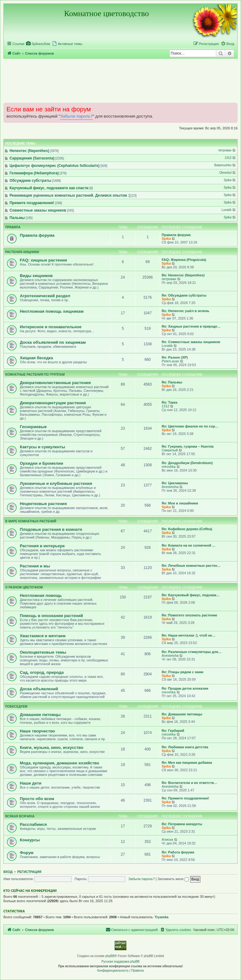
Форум (27, 853)
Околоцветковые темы (43, 652)
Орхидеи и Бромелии (42, 463)
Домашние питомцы (40, 715)
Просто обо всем (37, 799)
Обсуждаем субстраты (31, 181)
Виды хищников (36, 276)
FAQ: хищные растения (43, 260)
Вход (8, 872)
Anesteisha (170, 487)
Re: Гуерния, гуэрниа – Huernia (188, 446)
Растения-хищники (22, 252)
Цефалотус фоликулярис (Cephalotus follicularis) (55, 166)
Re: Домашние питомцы (182, 714)
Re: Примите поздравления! (185, 798)
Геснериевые (33, 427)
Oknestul (228, 173)
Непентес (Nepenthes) (29, 151)
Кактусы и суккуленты (42, 447)
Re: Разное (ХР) (175, 357)
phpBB (110, 956)
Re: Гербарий (173, 731)
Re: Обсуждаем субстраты (184, 295)
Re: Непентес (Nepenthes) (183, 275)
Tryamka (162, 917)
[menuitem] (38, 44)
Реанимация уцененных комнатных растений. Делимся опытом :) (70, 195)
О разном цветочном (24, 587)
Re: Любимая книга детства (185, 747)
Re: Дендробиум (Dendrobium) (187, 463)
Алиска (167, 839)
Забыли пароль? (76, 116)
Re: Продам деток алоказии (185, 688)
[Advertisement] (120, 80)
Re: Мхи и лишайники (180, 503)
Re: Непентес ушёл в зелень (186, 311)
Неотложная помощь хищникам (52, 311)
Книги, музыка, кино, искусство (52, 747)
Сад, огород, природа (42, 672)
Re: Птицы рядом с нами (183, 672)
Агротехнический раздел (45, 296)
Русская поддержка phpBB (120, 962)
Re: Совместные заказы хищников (191, 342)
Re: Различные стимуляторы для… (192, 652)
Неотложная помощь (41, 595)
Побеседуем (16, 707)
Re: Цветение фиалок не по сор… (190, 426)
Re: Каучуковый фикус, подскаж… (191, 595)
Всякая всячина (20, 816)
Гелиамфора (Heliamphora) (34, 173)
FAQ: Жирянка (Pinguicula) (184, 260)
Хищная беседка (36, 358)
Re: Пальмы (172, 382)
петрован (227, 150)
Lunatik (229, 210)
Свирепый (170, 450)
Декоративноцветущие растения (53, 403)
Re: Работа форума (178, 852)
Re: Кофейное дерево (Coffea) (187, 529)
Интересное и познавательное (51, 327)
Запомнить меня (173, 879)
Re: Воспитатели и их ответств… (189, 783)
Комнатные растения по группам (35, 375)
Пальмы (17, 218)
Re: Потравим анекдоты (182, 824)
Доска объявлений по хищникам (53, 342)
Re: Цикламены (175, 483)
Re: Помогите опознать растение (189, 615)
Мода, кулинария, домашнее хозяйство (59, 763)
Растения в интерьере (42, 546)
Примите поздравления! (32, 203)
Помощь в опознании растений (51, 616)
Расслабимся (33, 824)
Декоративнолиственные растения (55, 383)
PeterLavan (170, 361)
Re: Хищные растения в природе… (191, 326)
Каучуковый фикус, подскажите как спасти (49, 188)
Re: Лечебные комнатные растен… (191, 566)
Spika (230, 180)
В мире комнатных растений (31, 521)
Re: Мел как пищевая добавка (187, 763)
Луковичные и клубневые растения (56, 483)
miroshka (169, 467)
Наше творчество (37, 731)
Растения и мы (35, 566)
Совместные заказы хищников (38, 210)
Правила (13, 227)
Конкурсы (30, 840)
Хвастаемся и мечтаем (43, 636)
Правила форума (37, 235)
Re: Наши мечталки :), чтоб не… (188, 635)
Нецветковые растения (43, 504)
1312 (230, 158)
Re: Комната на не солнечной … (189, 545)
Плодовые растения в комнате (51, 529)
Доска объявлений (39, 689)
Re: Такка (169, 402)
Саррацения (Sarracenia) (32, 158)
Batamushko (225, 165)
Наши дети (31, 783)
